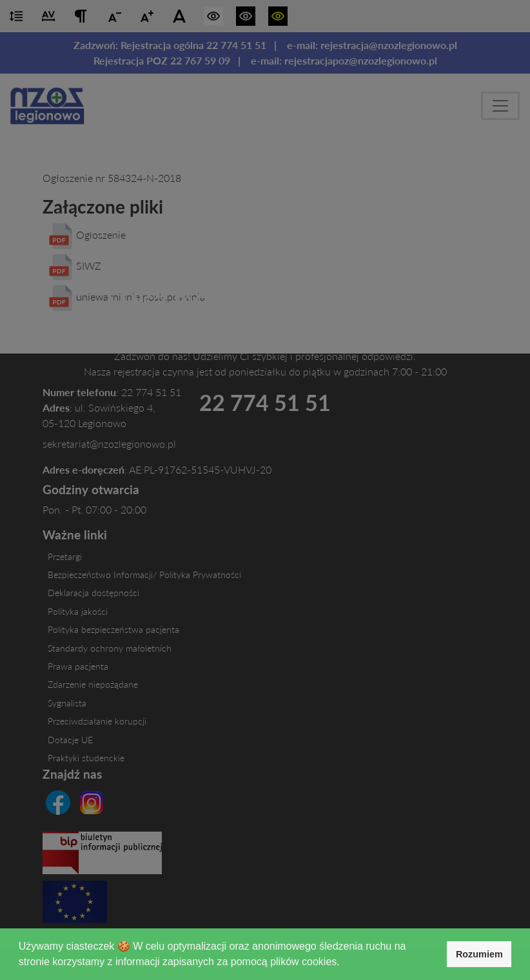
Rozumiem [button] (479, 954)
